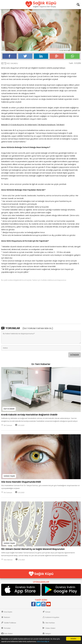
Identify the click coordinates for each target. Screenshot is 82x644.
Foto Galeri (8, 634)
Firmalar (7, 628)
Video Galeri (50, 628)
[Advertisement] (41, 302)
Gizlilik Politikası (10, 623)
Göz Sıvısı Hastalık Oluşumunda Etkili (21, 482)
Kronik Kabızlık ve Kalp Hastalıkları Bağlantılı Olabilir (29, 415)
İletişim (48, 634)
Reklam (7, 617)
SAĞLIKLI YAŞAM (9, 476)
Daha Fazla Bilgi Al (43, 641)
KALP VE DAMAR (9, 409)
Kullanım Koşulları (52, 617)
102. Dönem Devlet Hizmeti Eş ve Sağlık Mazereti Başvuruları (33, 549)
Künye (48, 612)
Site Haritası (50, 623)
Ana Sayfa (8, 612)
